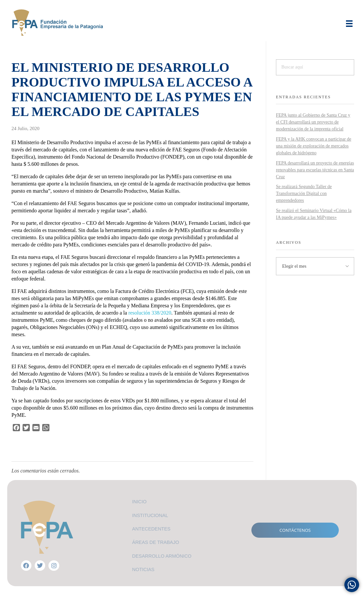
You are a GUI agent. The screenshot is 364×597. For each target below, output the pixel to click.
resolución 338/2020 (150, 313)
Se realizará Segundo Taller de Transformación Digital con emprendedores (304, 193)
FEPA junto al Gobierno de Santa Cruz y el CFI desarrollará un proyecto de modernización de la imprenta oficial (313, 122)
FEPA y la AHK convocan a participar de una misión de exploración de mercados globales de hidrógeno (314, 146)
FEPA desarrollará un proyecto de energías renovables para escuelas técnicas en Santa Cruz (315, 170)
